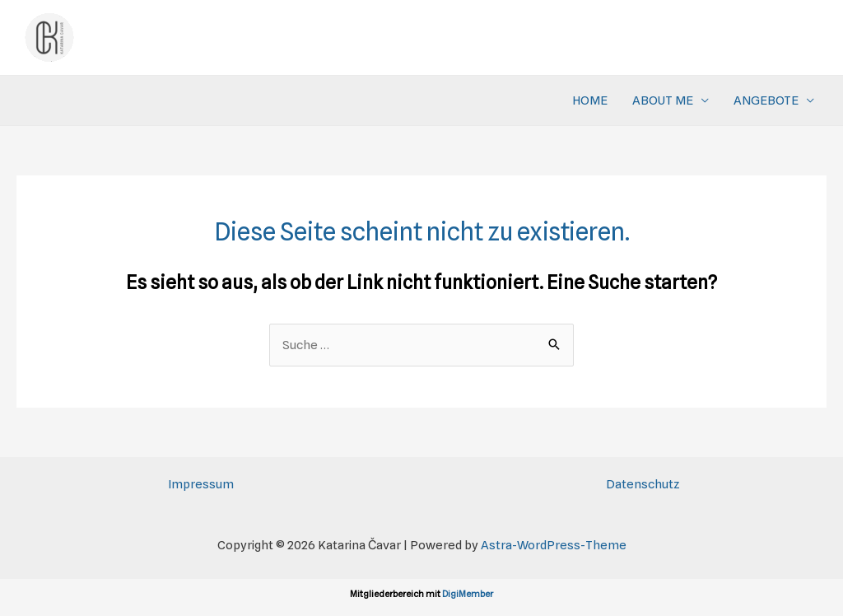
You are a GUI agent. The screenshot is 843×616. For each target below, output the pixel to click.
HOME (590, 100)
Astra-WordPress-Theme (554, 545)
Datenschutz (643, 484)
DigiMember (468, 594)
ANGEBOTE (766, 100)
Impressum (201, 484)
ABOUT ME (663, 100)
